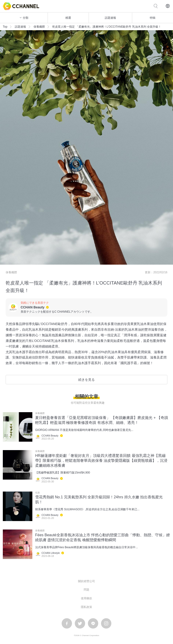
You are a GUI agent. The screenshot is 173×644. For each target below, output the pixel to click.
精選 (68, 18)
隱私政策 (86, 607)
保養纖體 (39, 27)
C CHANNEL (21, 6)
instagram (106, 623)
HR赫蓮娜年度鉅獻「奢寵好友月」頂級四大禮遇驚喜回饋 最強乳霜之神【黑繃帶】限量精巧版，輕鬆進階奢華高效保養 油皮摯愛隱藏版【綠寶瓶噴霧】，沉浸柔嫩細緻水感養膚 (101, 461)
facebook (67, 623)
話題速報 (110, 18)
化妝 (38, 493)
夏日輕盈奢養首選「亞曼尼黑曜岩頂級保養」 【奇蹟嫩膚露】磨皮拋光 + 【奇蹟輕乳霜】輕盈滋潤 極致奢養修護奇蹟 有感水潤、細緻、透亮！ (102, 420)
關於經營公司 (86, 581)
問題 (86, 590)
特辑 (153, 18)
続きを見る (86, 380)
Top (5, 27)
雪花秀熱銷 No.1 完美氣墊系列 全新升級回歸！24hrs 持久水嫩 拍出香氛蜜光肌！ (99, 500)
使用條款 (86, 598)
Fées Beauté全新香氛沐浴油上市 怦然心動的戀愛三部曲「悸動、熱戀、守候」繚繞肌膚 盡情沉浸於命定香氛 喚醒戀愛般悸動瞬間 (103, 537)
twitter (80, 623)
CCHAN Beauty (33, 307)
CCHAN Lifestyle (51, 553)
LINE (93, 623)
